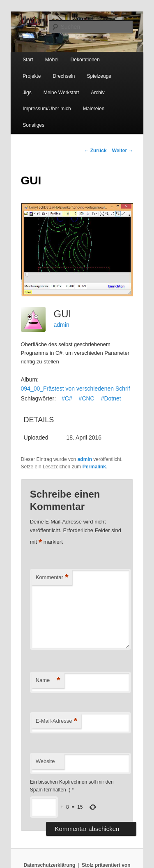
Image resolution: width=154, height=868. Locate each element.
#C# (67, 398)
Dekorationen (85, 60)
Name (48, 681)
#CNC (87, 398)
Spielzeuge (99, 76)
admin (62, 325)
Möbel (52, 60)
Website (45, 761)
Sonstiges (33, 125)
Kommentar (52, 578)
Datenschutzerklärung (49, 865)
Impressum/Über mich (47, 109)
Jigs (27, 93)
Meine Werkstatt (61, 93)
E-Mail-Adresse (56, 721)
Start (28, 60)
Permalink (94, 467)
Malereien (94, 109)
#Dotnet (111, 398)
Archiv (98, 93)
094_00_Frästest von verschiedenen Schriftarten (83, 389)
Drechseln (64, 76)
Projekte (32, 76)
